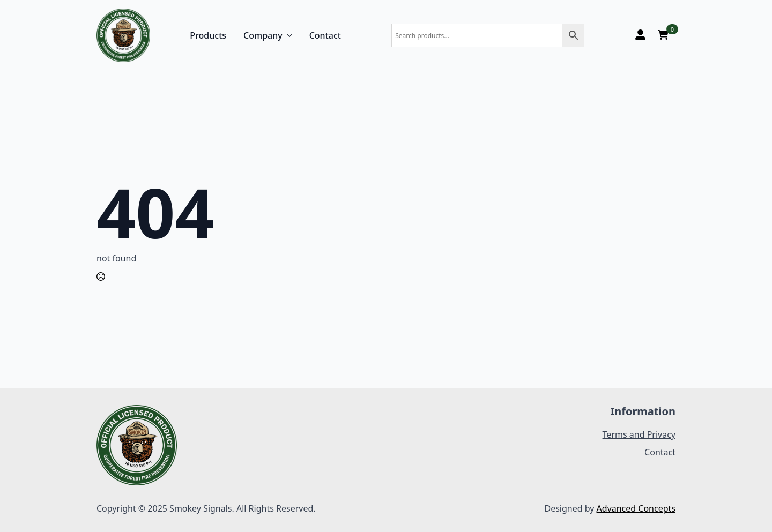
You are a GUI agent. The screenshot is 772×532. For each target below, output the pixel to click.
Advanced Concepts (636, 508)
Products (208, 35)
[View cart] (663, 35)
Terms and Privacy (639, 434)
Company (263, 35)
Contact (325, 35)
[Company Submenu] (287, 35)
